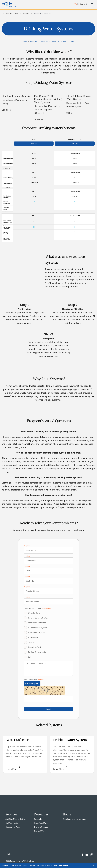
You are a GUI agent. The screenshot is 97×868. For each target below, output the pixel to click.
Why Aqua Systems (59, 42)
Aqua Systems (7, 14)
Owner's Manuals (41, 827)
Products (26, 14)
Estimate (81, 4)
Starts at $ (34, 143)
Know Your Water (41, 823)
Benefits (45, 42)
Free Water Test (35, 647)
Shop (25, 42)
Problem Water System (37, 623)
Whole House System (37, 633)
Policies (8, 854)
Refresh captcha (32, 684)
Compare (34, 42)
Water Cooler (33, 637)
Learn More (64, 865)
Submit (48, 709)
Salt (30, 657)
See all (5, 110)
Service (31, 642)
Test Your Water (12, 823)
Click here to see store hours (75, 819)
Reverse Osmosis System (38, 618)
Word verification (31, 680)
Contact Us (39, 831)
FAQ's (72, 42)
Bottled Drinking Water (37, 652)
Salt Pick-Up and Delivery (16, 819)
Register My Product (14, 827)
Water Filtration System (38, 628)
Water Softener (34, 613)
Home (17, 14)
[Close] (94, 865)
